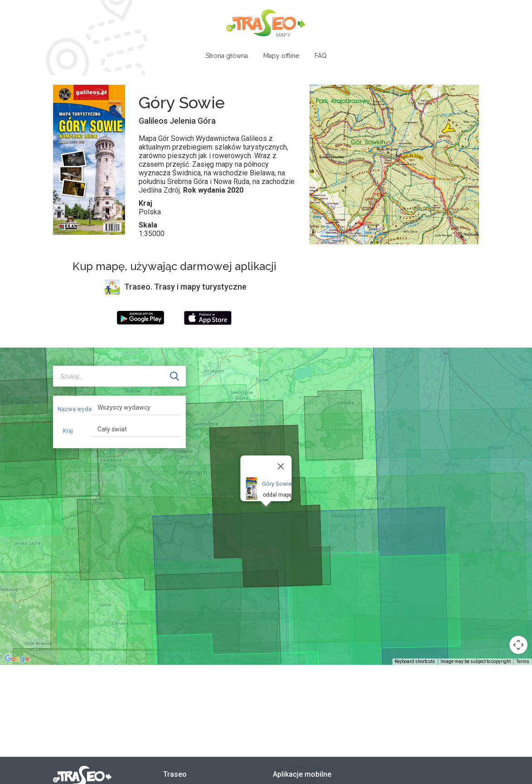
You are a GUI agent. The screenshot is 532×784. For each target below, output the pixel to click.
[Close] (281, 466)
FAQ (321, 56)
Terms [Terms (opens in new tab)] (523, 661)
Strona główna (227, 56)
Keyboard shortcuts (415, 661)
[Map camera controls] (518, 645)
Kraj (68, 431)
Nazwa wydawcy (71, 409)
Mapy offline (281, 56)
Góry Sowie (277, 484)
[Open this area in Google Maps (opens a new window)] (17, 659)
